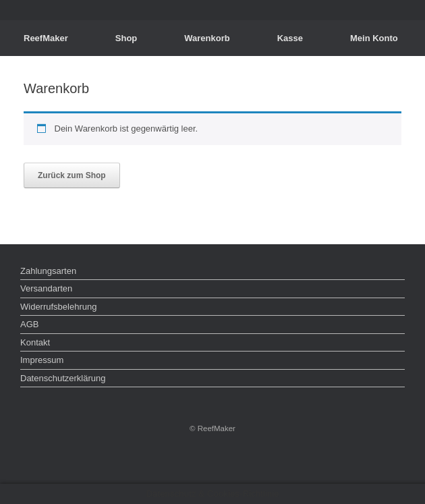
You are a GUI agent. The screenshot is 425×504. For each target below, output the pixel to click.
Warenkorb (207, 38)
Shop (126, 38)
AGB (29, 324)
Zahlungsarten (48, 271)
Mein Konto (374, 38)
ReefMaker (46, 38)
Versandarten (46, 288)
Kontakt (35, 342)
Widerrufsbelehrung (58, 307)
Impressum (42, 360)
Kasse (290, 38)
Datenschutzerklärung (63, 378)
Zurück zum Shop (72, 175)
